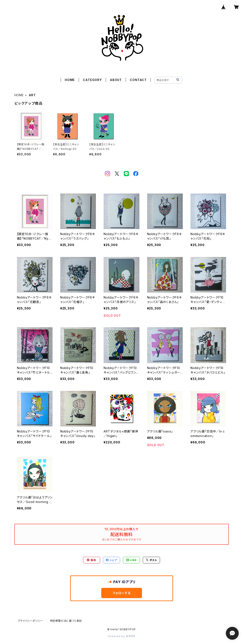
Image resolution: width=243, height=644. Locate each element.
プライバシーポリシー (30, 621)
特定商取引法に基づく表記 (66, 621)
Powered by (122, 636)
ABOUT (116, 80)
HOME (70, 80)
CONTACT (138, 80)
